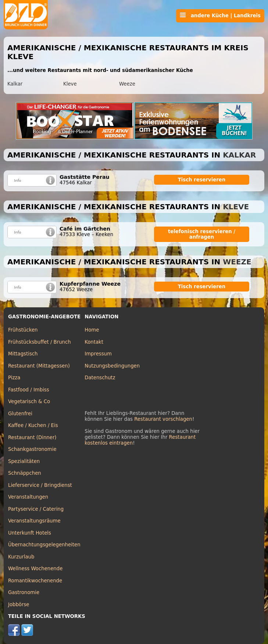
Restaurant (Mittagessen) (39, 366)
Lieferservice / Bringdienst (40, 485)
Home (92, 330)
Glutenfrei (20, 414)
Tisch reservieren (202, 180)
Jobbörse (19, 605)
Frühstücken (23, 330)
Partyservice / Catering (36, 509)
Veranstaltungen (28, 497)
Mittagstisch (23, 354)
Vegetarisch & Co (29, 401)
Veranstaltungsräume (34, 521)
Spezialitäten (24, 461)
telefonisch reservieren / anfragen (202, 234)
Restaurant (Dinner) (32, 437)
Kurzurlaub (21, 557)
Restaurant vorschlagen (163, 419)
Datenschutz (100, 378)
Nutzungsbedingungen (112, 366)
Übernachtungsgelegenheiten (44, 545)
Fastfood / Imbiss (29, 390)
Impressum (98, 354)
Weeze (127, 84)
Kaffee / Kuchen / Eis (33, 425)
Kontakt (94, 342)
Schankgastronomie (32, 449)
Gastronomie (24, 592)
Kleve (70, 84)
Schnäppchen (25, 473)
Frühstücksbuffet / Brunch (40, 342)
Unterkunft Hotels (30, 533)
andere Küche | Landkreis (220, 15)
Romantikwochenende (35, 581)
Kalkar (15, 84)
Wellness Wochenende (35, 569)
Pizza (14, 378)
